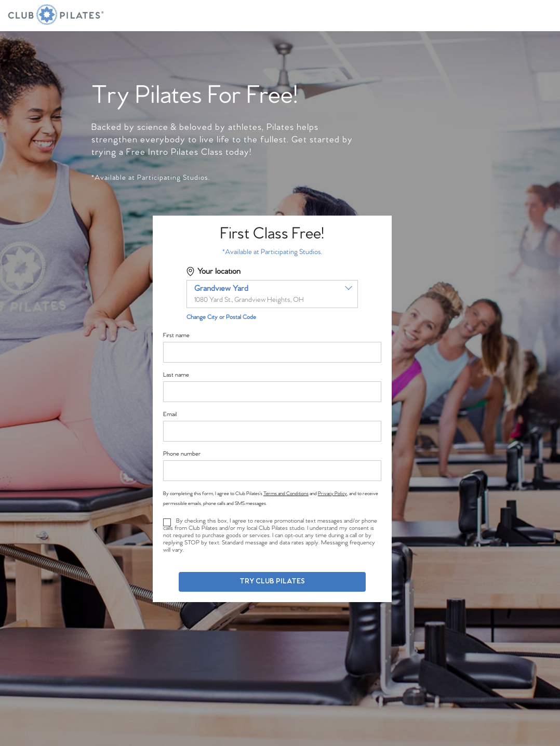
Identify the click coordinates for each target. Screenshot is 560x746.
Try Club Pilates (272, 582)
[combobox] (272, 294)
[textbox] (272, 294)
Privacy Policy (332, 494)
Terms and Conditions (286, 494)
